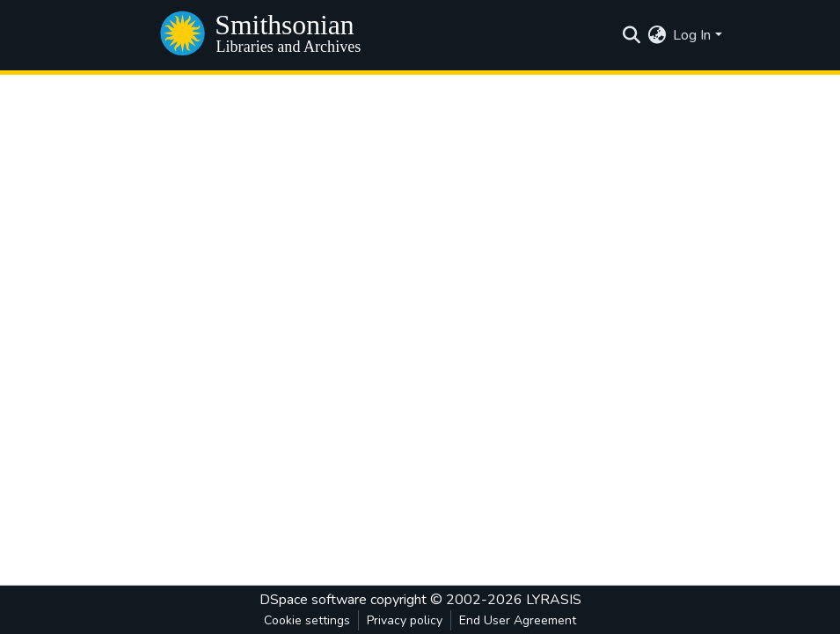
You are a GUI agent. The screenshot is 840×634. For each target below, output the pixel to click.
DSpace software (313, 600)
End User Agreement (518, 620)
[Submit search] (631, 35)
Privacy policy (405, 620)
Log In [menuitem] (692, 35)
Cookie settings (307, 620)
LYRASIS (554, 600)
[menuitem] (657, 35)
